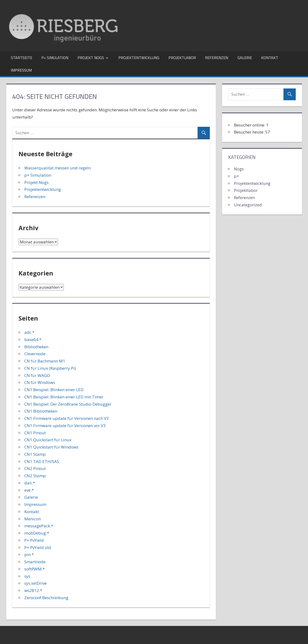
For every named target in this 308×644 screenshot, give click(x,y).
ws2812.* (33, 590)
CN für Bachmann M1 (45, 361)
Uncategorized (248, 205)
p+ (236, 176)
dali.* (30, 483)
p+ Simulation (55, 58)
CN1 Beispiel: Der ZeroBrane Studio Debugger (68, 404)
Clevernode (35, 354)
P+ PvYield (34, 540)
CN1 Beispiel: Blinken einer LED (54, 390)
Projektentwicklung (139, 58)
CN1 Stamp (35, 454)
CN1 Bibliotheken (41, 411)
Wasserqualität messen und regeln (58, 168)
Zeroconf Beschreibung (46, 598)
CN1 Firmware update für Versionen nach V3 (67, 418)
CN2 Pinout (35, 468)
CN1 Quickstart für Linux (48, 440)
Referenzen (217, 58)
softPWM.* (35, 569)
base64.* (33, 339)
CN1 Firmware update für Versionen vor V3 (65, 426)
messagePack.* (39, 526)
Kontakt (270, 58)
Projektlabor (182, 58)
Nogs (239, 169)
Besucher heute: (250, 132)
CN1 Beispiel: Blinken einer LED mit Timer (64, 397)
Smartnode (35, 562)
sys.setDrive (35, 583)
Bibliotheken (36, 347)
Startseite (22, 58)
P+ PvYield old (38, 547)
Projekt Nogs (91, 58)
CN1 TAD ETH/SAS (42, 461)
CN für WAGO (37, 375)
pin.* (29, 554)
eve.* (29, 490)
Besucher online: (250, 125)
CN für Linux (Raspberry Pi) (50, 368)
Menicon (32, 519)
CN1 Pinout (35, 433)
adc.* (29, 332)
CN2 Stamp (35, 476)
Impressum (21, 70)
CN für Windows (40, 382)
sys (27, 576)
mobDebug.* (37, 533)
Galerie (245, 58)
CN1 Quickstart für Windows (51, 447)
